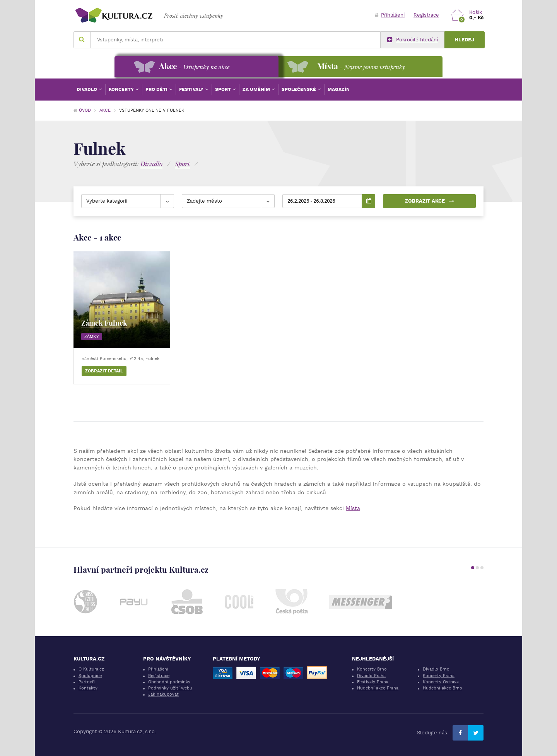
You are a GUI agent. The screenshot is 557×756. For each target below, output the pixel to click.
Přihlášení (390, 15)
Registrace (426, 15)
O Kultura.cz (91, 669)
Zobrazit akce (430, 201)
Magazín (339, 89)
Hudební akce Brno (443, 688)
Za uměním (257, 89)
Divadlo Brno (436, 669)
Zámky (92, 336)
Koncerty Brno (372, 669)
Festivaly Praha (373, 682)
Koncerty (122, 89)
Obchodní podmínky (169, 682)
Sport (224, 89)
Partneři (87, 682)
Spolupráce (90, 676)
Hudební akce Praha (378, 688)
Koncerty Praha (439, 676)
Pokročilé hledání (413, 40)
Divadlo (87, 89)
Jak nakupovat (163, 694)
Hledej (464, 40)
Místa (353, 508)
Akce (106, 110)
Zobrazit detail (104, 371)
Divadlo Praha (371, 676)
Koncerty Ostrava (441, 682)
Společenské (299, 89)
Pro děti (157, 89)
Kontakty (88, 688)
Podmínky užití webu (170, 688)
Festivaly (192, 89)
